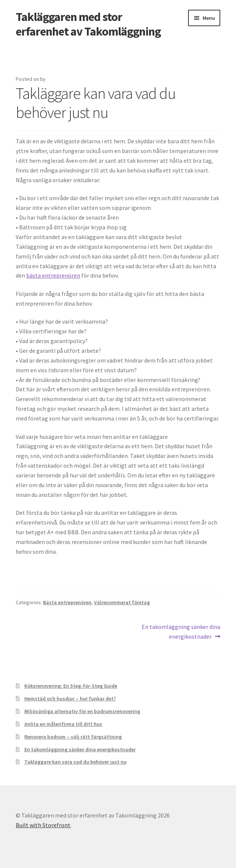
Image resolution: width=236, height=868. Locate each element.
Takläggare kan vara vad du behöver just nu (75, 762)
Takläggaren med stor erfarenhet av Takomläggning (88, 24)
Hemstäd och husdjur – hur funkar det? (70, 699)
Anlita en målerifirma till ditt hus (63, 724)
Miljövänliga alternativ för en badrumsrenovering (82, 711)
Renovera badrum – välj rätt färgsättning (73, 737)
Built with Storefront (43, 825)
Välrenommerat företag (122, 602)
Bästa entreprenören (67, 602)
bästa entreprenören (53, 275)
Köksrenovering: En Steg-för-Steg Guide (71, 686)
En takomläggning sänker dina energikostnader (181, 631)
